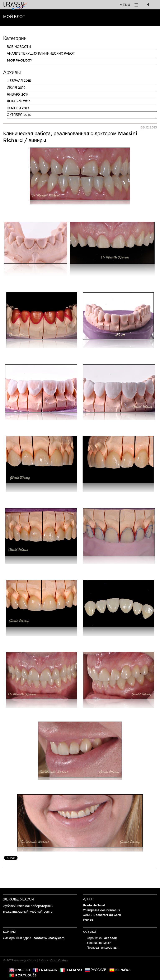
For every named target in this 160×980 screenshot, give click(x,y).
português (23, 975)
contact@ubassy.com (49, 938)
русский (96, 970)
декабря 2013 (19, 101)
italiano (71, 970)
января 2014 (18, 94)
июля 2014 (16, 88)
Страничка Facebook (102, 938)
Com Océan (59, 960)
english (20, 970)
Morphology (20, 60)
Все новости (19, 47)
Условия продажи (99, 943)
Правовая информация (103, 948)
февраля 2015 (19, 81)
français (45, 970)
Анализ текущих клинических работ (41, 53)
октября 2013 (19, 115)
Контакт (10, 932)
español (120, 970)
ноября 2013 (18, 108)
